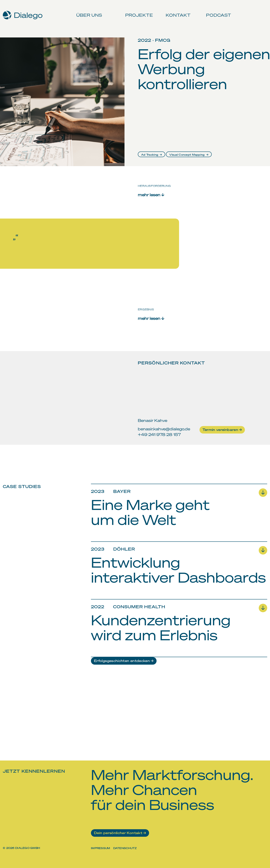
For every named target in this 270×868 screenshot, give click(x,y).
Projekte (138, 11)
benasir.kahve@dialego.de (164, 429)
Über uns (88, 11)
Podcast (217, 11)
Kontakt (177, 11)
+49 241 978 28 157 (159, 434)
